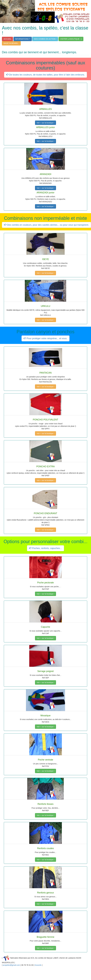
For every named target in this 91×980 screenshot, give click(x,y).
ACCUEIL (7, 39)
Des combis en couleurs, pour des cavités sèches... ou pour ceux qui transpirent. (46, 225)
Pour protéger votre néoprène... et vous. (45, 338)
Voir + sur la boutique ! (46, 123)
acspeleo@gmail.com (11, 965)
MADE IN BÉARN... (11, 43)
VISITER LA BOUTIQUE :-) (71, 39)
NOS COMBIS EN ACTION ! (45, 39)
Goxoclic (38, 965)
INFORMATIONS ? (23, 39)
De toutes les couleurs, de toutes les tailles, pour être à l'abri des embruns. (46, 75)
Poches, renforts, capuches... (45, 548)
